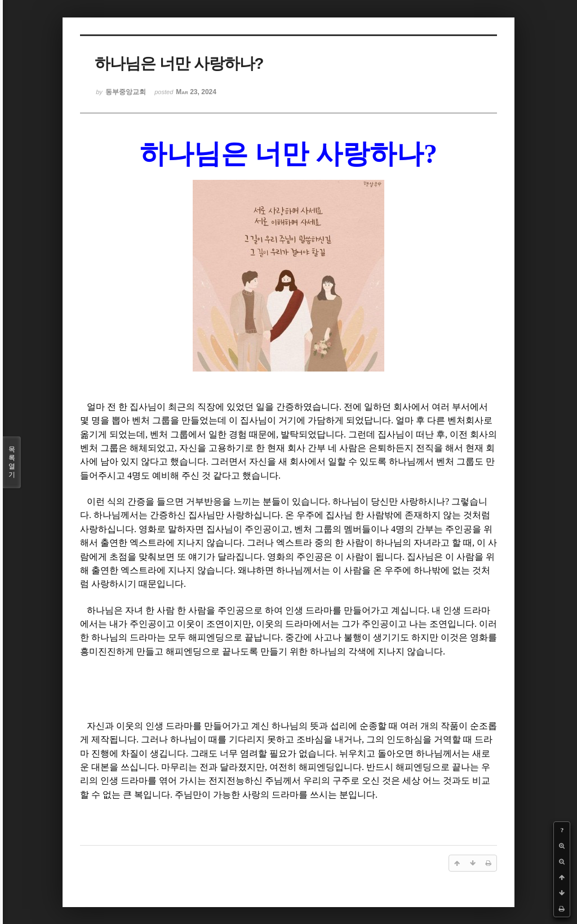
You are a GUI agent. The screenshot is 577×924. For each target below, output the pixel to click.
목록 (12, 462)
